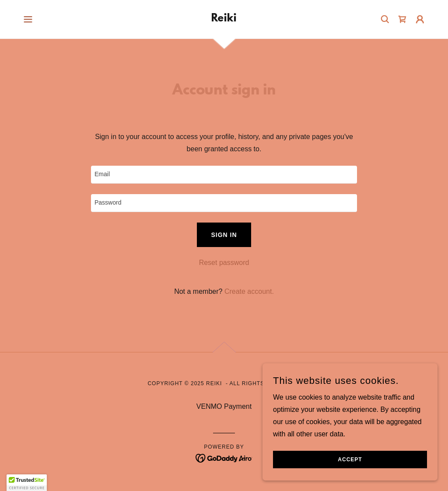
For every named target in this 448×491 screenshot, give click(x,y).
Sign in (224, 235)
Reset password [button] (224, 263)
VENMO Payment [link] (224, 406)
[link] (224, 19)
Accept (350, 460)
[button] (28, 19)
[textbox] (224, 175)
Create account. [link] (249, 291)
